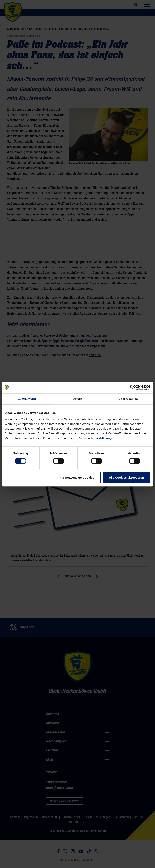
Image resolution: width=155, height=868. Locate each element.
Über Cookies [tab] (128, 399)
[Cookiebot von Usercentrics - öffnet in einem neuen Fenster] (133, 387)
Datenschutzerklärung (95, 438)
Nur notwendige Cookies (77, 477)
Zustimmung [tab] (27, 399)
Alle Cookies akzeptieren (126, 477)
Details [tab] (77, 399)
